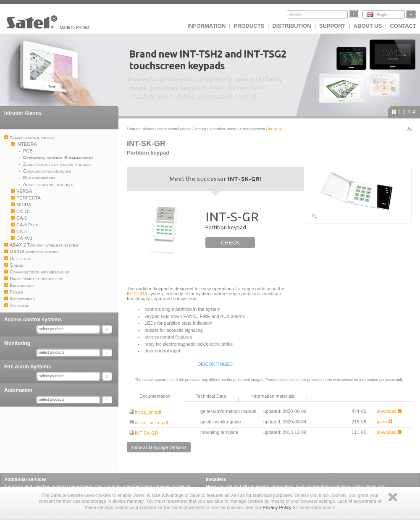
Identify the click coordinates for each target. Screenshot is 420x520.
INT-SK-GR (144, 433)
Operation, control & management (237, 129)
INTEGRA (200, 129)
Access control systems (33, 320)
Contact (403, 26)
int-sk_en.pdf (145, 412)
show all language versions (159, 447)
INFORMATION (207, 26)
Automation (18, 390)
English (383, 15)
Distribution (291, 26)
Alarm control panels (175, 129)
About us (368, 26)
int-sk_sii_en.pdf (149, 423)
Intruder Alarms (23, 113)
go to (385, 422)
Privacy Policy (277, 507)
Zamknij (393, 497)
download (389, 411)
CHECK (230, 243)
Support (332, 26)
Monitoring (17, 343)
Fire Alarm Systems (28, 367)
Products (249, 26)
